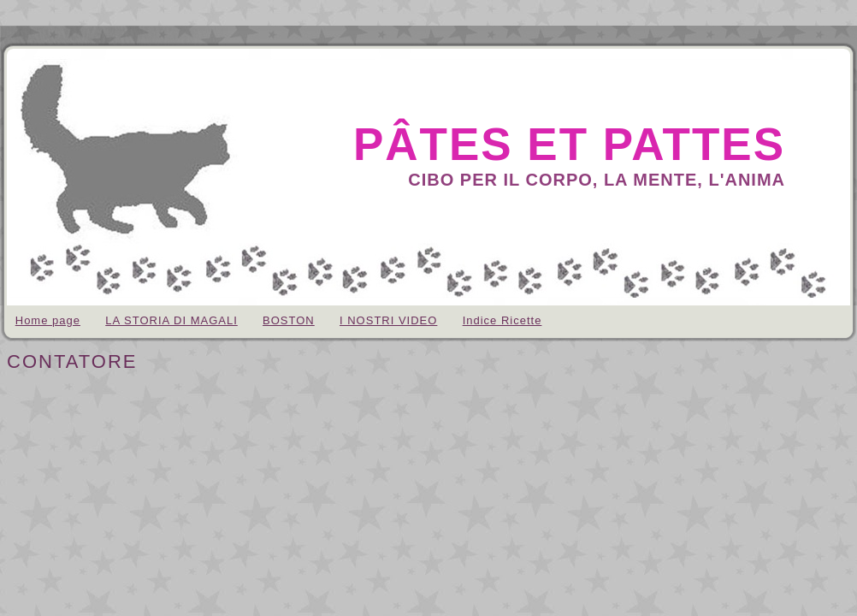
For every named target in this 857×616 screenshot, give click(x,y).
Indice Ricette (502, 320)
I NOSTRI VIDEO (388, 320)
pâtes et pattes (569, 144)
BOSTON (289, 320)
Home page (48, 320)
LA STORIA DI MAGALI (171, 320)
